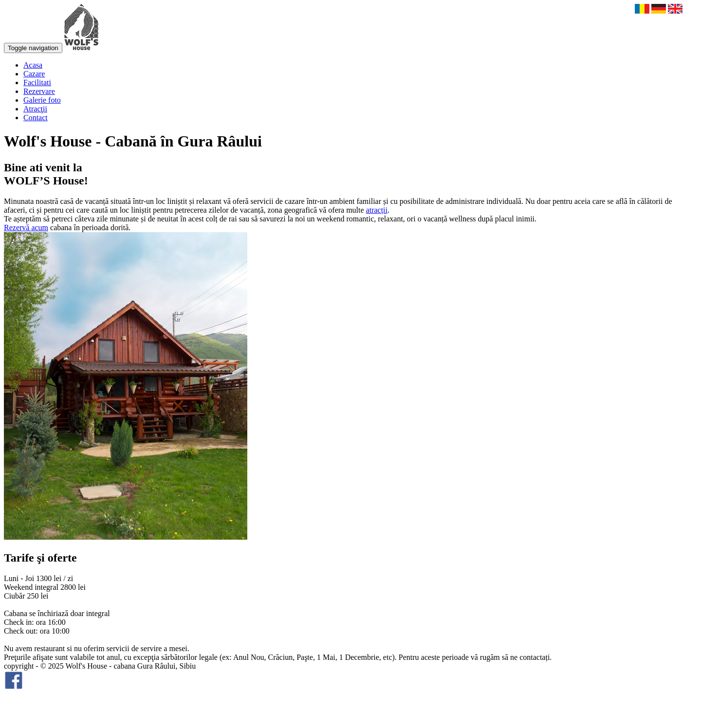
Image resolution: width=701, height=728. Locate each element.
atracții (377, 210)
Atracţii (35, 109)
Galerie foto (42, 100)
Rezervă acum (26, 227)
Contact (36, 118)
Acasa (33, 65)
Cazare (34, 74)
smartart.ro (21, 716)
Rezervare (39, 91)
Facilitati (37, 82)
